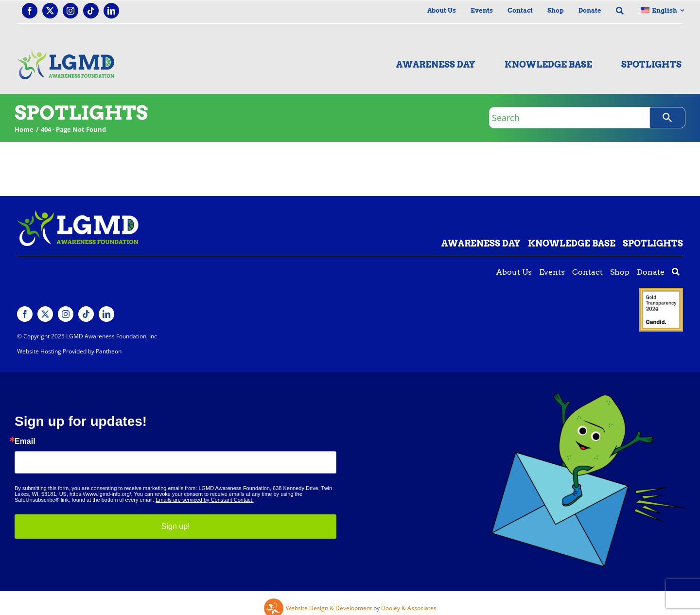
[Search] (667, 118)
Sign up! (176, 526)
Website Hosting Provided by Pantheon (69, 351)
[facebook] (30, 11)
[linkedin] (111, 11)
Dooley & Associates (409, 608)
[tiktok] (91, 11)
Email (25, 441)
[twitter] (50, 11)
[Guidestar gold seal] (661, 292)
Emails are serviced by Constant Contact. (205, 500)
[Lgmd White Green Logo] (78, 214)
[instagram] (70, 11)
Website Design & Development (329, 608)
